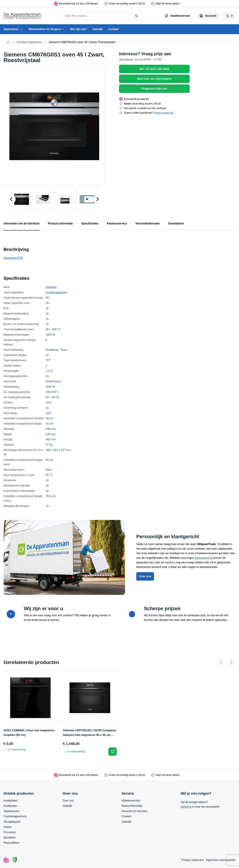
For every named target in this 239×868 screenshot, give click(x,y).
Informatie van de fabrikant (22, 223)
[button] (22, 199)
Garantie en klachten (135, 811)
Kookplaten (11, 801)
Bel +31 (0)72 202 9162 (154, 69)
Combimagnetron (56, 292)
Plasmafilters (12, 843)
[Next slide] (97, 199)
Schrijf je (186, 807)
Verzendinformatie (147, 223)
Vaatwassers (11, 811)
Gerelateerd (176, 223)
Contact (113, 29)
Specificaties (90, 223)
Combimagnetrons (15, 816)
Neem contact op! (164, 113)
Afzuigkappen (12, 822)
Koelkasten (10, 806)
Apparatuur (13, 29)
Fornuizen (10, 832)
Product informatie (60, 223)
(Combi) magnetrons (29, 42)
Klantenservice (117, 223)
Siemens (51, 287)
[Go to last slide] (11, 199)
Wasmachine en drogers (46, 29)
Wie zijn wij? (78, 29)
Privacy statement (193, 860)
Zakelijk (98, 29)
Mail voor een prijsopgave (154, 79)
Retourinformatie (132, 806)
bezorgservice (204, 558)
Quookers (10, 837)
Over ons (145, 576)
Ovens (8, 827)
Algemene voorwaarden (221, 860)
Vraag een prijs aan (154, 89)
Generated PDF (13, 258)
